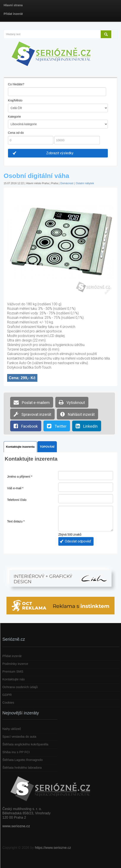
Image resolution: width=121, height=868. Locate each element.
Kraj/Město (15, 100)
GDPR (7, 695)
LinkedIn (87, 426)
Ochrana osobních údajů (20, 687)
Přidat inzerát (13, 14)
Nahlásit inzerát (77, 414)
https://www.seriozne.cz (53, 848)
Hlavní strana (13, 5)
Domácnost (67, 183)
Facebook (26, 426)
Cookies (8, 702)
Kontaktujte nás (14, 679)
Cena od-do (16, 133)
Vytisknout (72, 402)
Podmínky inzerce (15, 664)
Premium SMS (13, 671)
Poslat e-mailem (32, 402)
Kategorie (14, 117)
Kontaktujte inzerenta (20, 447)
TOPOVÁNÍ (47, 447)
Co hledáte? (16, 84)
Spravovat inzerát (32, 414)
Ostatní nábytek (85, 183)
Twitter (57, 426)
